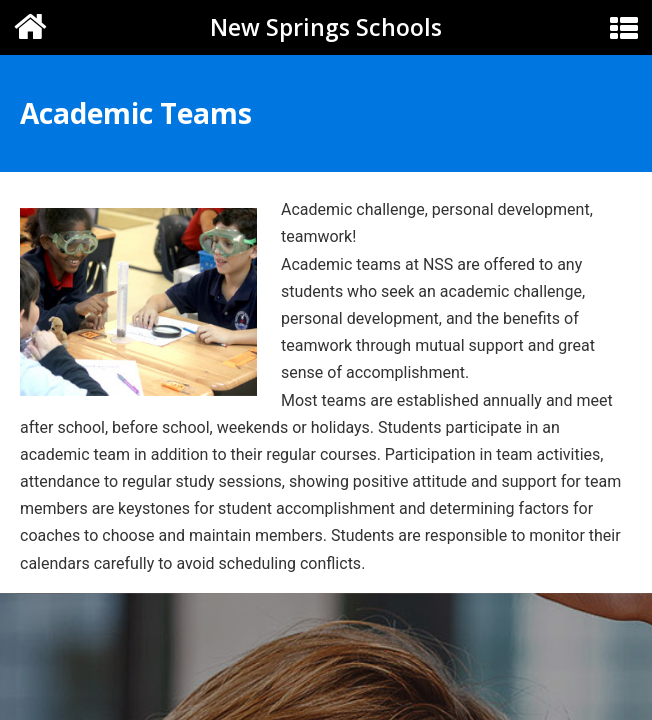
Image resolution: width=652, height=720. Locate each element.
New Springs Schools (326, 27)
